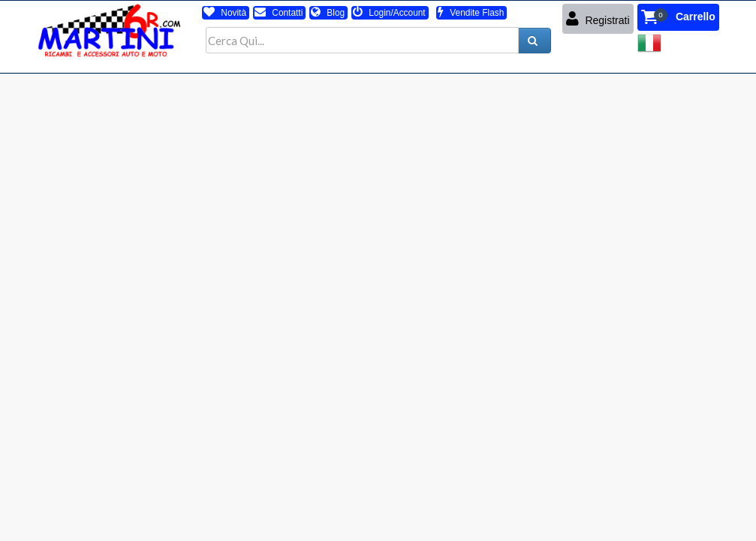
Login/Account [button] (389, 13)
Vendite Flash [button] (471, 13)
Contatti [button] (279, 13)
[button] (678, 17)
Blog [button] (328, 13)
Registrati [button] (598, 19)
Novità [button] (225, 13)
